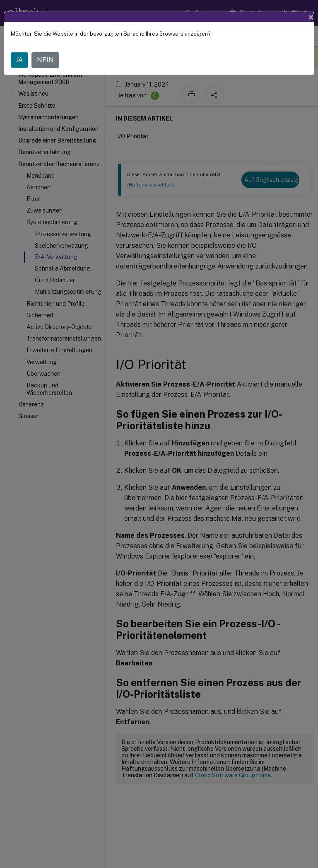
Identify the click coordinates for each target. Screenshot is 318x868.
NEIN (45, 60)
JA (19, 60)
